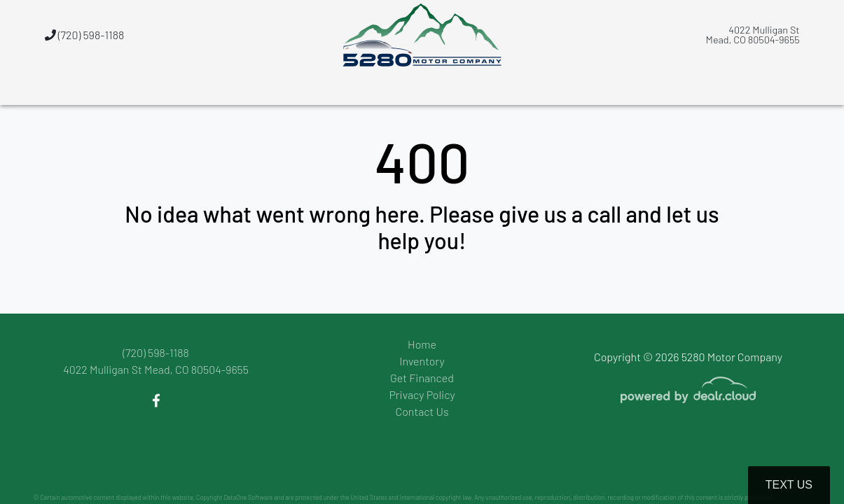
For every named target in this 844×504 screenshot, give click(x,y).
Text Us (789, 485)
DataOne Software (248, 497)
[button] (525, 87)
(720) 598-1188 (85, 35)
